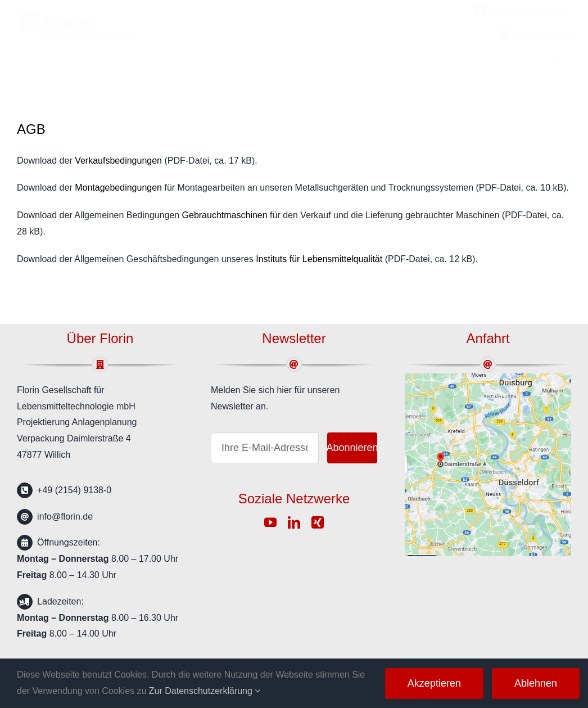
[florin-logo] (76, 13)
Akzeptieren (434, 683)
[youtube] (270, 522)
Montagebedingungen (118, 188)
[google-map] (488, 378)
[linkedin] (294, 522)
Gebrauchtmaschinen (225, 215)
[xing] (318, 522)
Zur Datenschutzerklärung (205, 691)
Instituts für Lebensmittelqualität (319, 259)
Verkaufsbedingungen (118, 161)
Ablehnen (536, 683)
